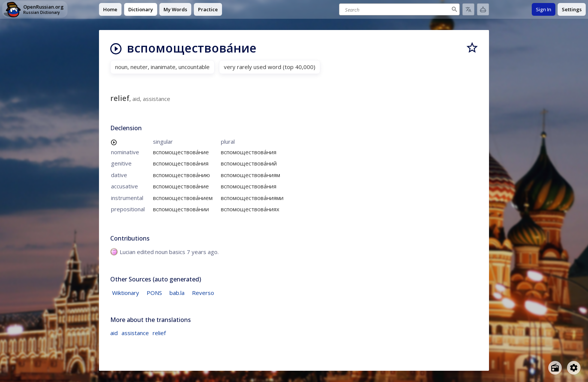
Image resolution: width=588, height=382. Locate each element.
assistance (135, 333)
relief (159, 333)
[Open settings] (574, 368)
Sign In (544, 9)
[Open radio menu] (555, 368)
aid (114, 333)
